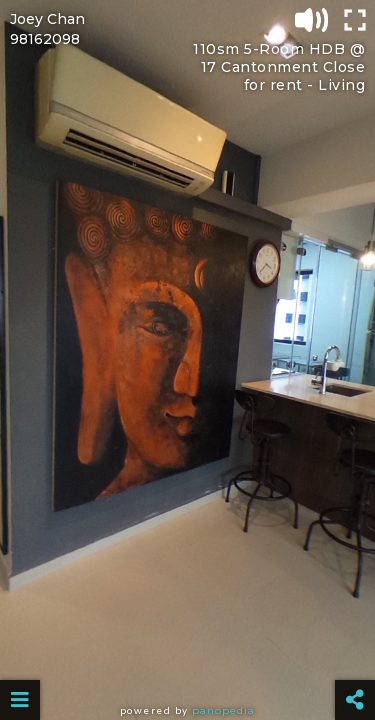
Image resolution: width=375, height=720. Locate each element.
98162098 (45, 39)
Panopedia (223, 710)
